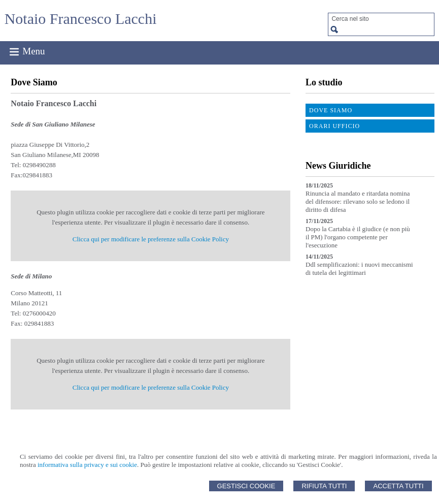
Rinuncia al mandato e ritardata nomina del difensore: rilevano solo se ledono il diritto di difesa (358, 201)
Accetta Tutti (398, 486)
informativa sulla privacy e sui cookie (87, 465)
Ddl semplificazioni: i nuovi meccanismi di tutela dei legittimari (359, 269)
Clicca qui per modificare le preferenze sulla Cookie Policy (151, 239)
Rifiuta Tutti (324, 486)
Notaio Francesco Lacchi (81, 19)
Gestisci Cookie (246, 486)
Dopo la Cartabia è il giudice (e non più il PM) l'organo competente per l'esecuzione (358, 237)
